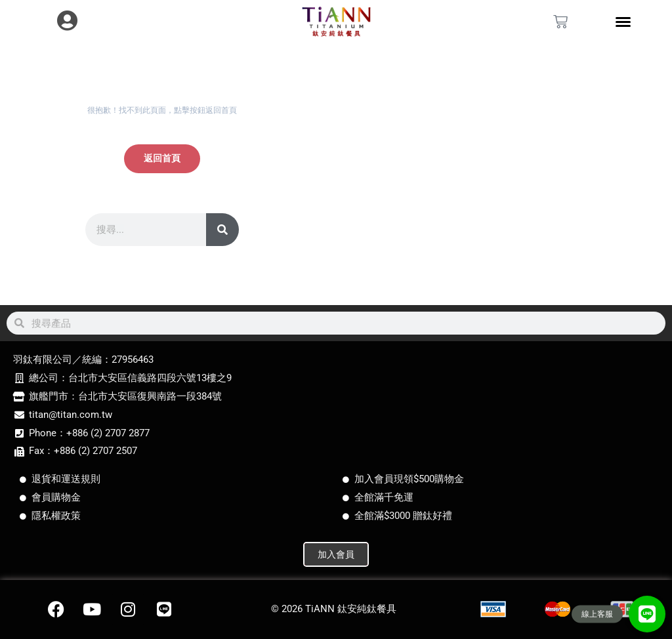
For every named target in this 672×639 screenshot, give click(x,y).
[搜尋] (222, 230)
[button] (647, 614)
